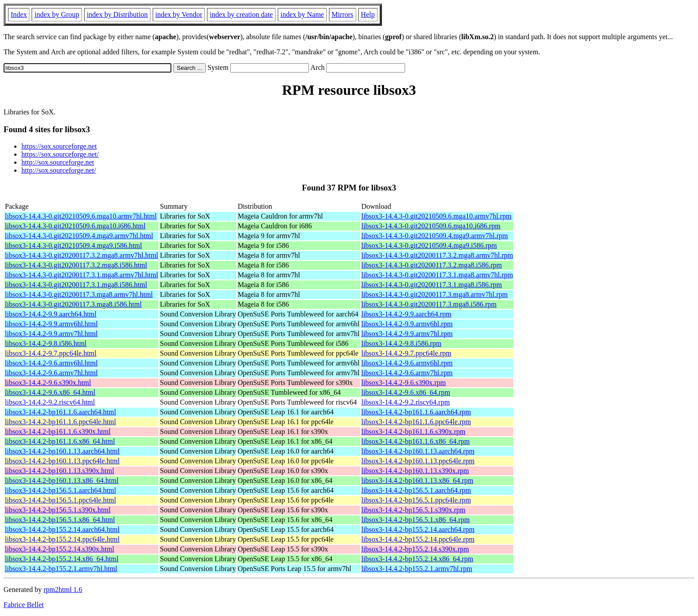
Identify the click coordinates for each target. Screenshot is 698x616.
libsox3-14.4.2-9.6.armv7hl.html (51, 373)
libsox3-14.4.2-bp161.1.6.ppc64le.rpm (416, 422)
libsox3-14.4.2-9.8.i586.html (46, 343)
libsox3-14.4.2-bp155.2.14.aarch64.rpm (418, 529)
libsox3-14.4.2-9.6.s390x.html (48, 383)
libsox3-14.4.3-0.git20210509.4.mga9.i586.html (73, 245)
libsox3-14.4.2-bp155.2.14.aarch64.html (62, 529)
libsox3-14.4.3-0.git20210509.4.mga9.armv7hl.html (79, 236)
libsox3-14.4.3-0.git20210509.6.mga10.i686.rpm (431, 226)
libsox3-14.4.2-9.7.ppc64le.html (51, 353)
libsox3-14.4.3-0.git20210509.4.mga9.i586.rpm (429, 245)
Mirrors (343, 14)
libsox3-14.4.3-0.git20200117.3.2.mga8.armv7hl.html (81, 255)
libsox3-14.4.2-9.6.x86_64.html (50, 392)
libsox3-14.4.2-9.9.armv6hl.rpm (407, 324)
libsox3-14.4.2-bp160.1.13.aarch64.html (62, 451)
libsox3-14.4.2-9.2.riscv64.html (50, 402)
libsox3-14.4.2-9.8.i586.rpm (402, 343)
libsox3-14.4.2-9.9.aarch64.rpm (406, 314)
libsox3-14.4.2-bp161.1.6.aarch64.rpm (416, 412)
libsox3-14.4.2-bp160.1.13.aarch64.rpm (418, 451)
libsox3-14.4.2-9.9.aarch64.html (51, 314)
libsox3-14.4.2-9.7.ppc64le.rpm (406, 353)
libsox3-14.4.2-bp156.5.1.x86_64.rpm (416, 520)
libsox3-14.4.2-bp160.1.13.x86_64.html (62, 480)
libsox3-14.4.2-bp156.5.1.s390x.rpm (414, 510)
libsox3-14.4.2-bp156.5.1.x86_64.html (60, 520)
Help (368, 14)
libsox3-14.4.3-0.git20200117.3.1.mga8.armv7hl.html (81, 275)
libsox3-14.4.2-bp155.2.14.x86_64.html (62, 559)
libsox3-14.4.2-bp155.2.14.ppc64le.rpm (418, 539)
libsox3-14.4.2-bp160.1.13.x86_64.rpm (418, 480)
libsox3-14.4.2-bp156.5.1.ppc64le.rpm (416, 500)
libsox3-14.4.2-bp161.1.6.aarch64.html (61, 412)
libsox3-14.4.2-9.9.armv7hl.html (51, 334)
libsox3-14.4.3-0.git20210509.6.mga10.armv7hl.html (81, 216)
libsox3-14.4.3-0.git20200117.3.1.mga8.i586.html (76, 285)
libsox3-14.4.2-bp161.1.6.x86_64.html (60, 441)
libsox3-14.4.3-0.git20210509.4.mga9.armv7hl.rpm (435, 236)
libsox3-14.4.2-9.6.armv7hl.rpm (407, 373)
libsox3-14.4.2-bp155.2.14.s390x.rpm (415, 549)
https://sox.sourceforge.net (59, 146)
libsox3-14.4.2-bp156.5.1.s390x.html (58, 510)
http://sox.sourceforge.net (58, 162)
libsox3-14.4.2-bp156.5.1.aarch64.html (61, 490)
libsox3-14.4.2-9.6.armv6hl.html (51, 363)
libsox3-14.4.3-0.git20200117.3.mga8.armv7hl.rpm (435, 294)
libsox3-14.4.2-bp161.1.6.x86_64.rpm (416, 441)
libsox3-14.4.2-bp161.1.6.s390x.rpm (414, 432)
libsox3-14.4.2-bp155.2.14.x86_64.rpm (418, 559)
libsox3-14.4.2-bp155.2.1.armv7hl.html (61, 569)
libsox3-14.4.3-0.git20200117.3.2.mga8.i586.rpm (432, 265)
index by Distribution (117, 14)
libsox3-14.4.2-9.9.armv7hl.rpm (407, 334)
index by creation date (241, 14)
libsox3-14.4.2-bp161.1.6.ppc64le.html (61, 422)
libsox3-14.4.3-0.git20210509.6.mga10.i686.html (75, 226)
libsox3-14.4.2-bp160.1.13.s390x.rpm (415, 471)
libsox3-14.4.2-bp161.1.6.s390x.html (58, 432)
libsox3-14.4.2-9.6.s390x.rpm (404, 383)
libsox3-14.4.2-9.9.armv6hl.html (51, 324)
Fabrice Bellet (24, 605)
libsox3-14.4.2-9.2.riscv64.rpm (406, 402)
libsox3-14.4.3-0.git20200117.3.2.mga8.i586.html (76, 265)
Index (19, 14)
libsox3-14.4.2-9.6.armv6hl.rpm (407, 363)
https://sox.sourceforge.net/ (60, 154)
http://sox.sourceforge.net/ (59, 170)
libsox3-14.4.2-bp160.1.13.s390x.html (59, 471)
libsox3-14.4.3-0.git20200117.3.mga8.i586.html (73, 304)
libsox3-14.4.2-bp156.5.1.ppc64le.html (61, 500)
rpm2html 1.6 (63, 590)
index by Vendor (179, 14)
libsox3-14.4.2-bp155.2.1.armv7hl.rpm (417, 569)
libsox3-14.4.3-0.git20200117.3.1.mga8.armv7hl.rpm (437, 275)
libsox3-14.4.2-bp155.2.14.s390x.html (59, 549)
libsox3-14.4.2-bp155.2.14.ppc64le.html (62, 539)
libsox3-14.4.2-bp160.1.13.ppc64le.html (62, 461)
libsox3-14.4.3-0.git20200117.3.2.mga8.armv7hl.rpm (437, 255)
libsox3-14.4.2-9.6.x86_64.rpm (406, 392)
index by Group (57, 14)
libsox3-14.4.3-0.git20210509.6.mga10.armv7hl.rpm (436, 216)
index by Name (302, 14)
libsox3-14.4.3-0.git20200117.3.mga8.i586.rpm (429, 304)
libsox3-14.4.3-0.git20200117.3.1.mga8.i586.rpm (432, 285)
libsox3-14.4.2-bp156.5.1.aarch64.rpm (416, 490)
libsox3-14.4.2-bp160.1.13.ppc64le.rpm (418, 461)
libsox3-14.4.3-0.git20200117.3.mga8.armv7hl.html (79, 294)
